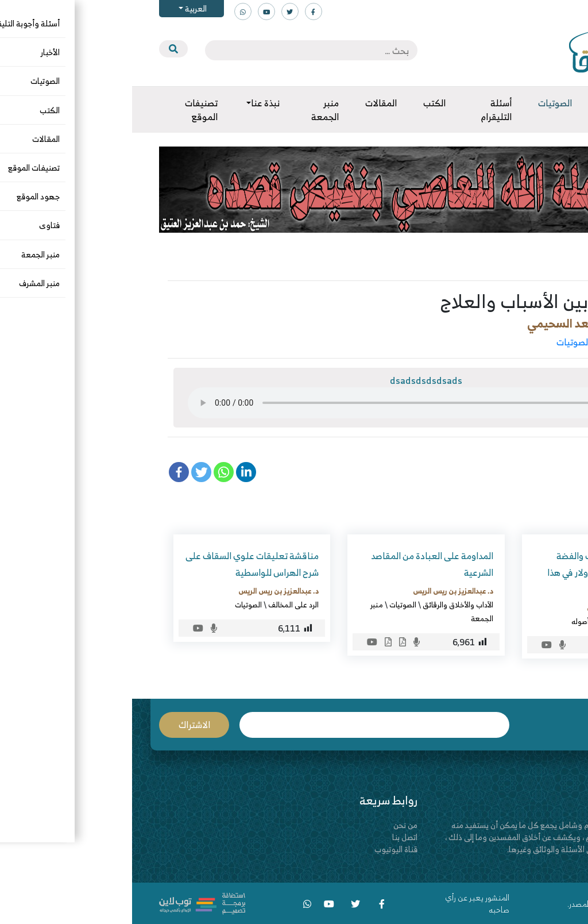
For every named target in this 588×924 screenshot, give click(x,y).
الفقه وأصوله (459, 621)
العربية (63, 8)
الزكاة (527, 621)
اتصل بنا (273, 837)
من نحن (273, 825)
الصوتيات (441, 342)
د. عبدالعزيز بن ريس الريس (495, 607)
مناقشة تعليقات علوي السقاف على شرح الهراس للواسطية (120, 564)
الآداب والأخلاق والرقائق (509, 342)
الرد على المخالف (161, 605)
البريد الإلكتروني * (242, 725)
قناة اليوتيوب (264, 849)
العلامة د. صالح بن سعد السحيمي (474, 323)
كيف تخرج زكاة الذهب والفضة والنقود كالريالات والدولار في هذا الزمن (475, 572)
